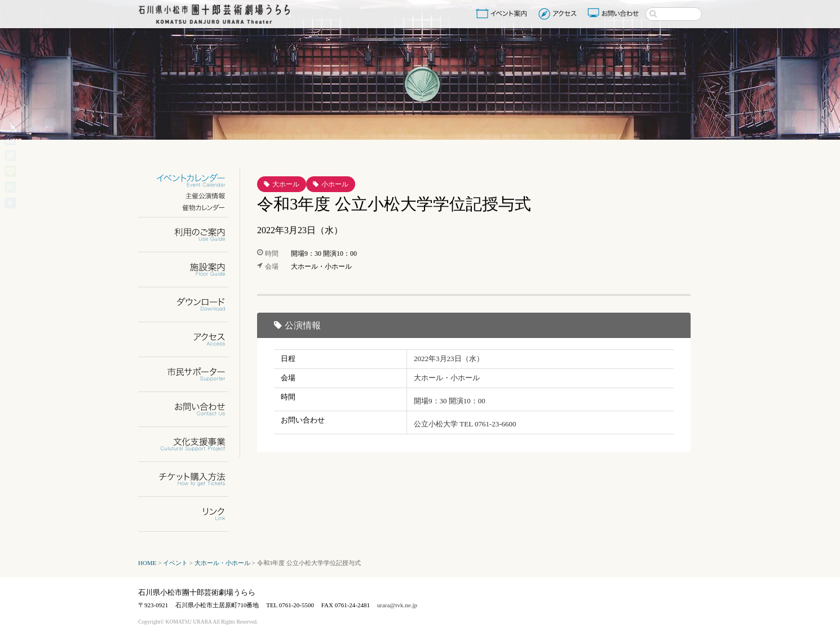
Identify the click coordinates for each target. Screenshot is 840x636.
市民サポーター (190, 374)
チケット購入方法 (190, 479)
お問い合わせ (614, 14)
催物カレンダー (190, 208)
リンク (190, 514)
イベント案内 (503, 14)
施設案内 (190, 270)
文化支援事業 (190, 444)
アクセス (559, 14)
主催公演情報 (190, 196)
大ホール (286, 184)
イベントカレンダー (190, 181)
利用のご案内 (190, 235)
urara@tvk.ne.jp (397, 605)
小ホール (335, 184)
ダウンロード (190, 304)
